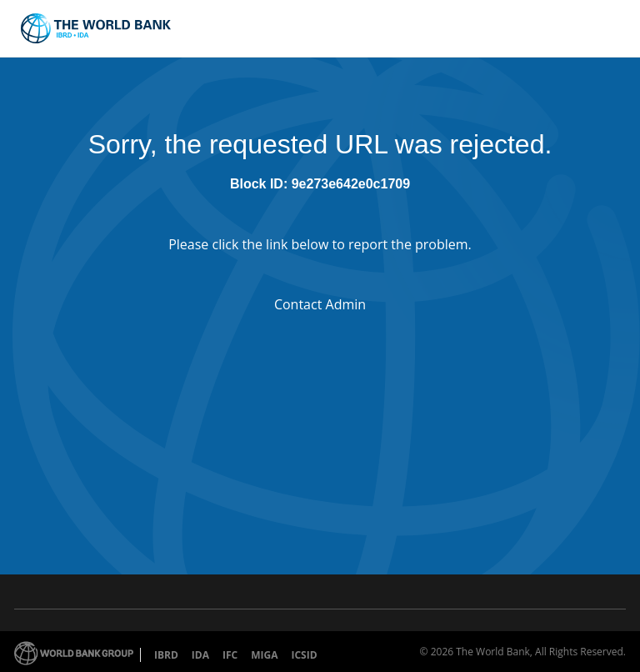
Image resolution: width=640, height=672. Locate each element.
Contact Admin (320, 304)
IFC (230, 655)
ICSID (304, 655)
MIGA (264, 655)
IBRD (166, 655)
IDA (200, 655)
